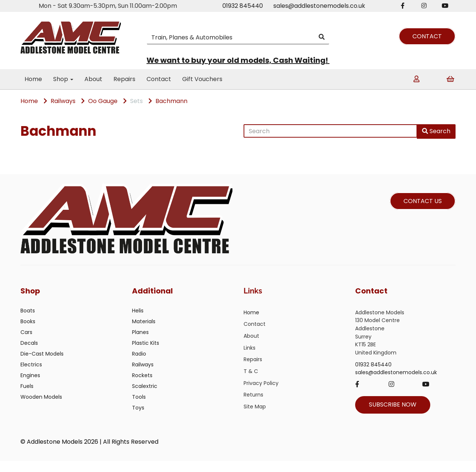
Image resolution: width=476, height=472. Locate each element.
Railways (63, 101)
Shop (63, 79)
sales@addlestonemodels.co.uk (319, 6)
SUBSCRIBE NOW (393, 416)
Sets (136, 101)
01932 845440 (243, 6)
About (93, 79)
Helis (138, 322)
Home (33, 79)
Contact (159, 79)
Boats (28, 322)
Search (436, 131)
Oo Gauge (103, 101)
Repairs (124, 79)
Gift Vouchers (202, 79)
